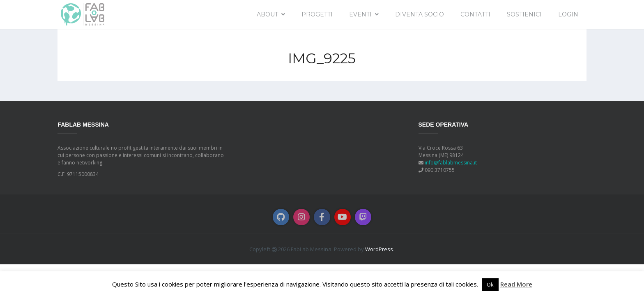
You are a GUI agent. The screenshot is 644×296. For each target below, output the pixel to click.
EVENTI (360, 14)
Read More (516, 284)
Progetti (317, 14)
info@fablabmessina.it (451, 163)
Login (568, 14)
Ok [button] (490, 284)
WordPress (379, 249)
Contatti (475, 14)
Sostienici (524, 14)
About (267, 14)
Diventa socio (420, 14)
